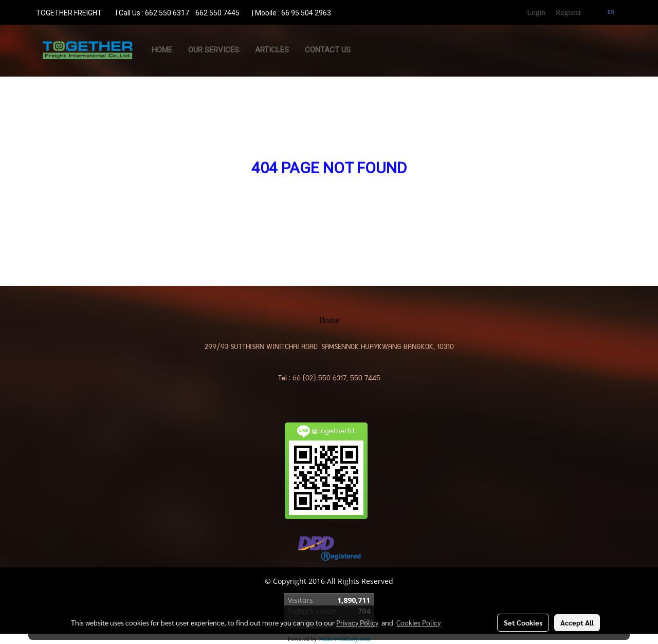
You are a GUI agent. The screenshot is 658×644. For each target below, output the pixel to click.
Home (162, 50)
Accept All (577, 622)
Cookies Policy (418, 622)
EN (607, 12)
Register (569, 12)
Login (536, 12)
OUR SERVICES (214, 50)
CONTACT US (328, 50)
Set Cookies (523, 622)
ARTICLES (272, 50)
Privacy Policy (357, 622)
